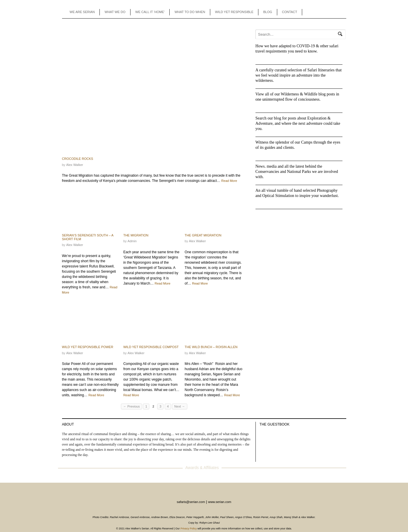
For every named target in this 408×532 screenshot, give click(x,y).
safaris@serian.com (191, 502)
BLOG (268, 12)
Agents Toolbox (311, 12)
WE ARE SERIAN (82, 12)
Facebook (320, 12)
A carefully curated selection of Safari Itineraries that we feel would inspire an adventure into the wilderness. (299, 75)
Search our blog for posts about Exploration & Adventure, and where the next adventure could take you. (298, 123)
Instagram (329, 12)
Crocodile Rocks (78, 159)
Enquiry (337, 12)
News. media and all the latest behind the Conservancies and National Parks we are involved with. (297, 172)
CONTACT (289, 12)
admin (132, 241)
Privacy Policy (188, 529)
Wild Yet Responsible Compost (151, 347)
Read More (229, 181)
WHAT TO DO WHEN (190, 12)
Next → (180, 406)
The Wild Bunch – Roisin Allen (211, 347)
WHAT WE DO (115, 12)
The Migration (136, 235)
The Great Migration (203, 235)
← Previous (132, 406)
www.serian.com (220, 502)
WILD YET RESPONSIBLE (234, 12)
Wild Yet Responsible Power (88, 347)
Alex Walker (75, 165)
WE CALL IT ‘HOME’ (150, 12)
